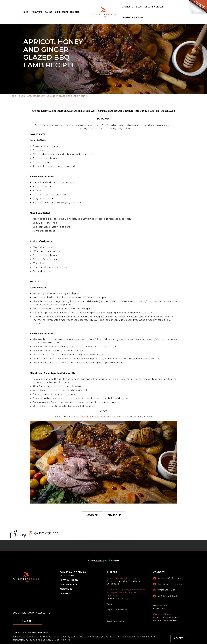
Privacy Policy (69, 580)
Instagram (86, 417)
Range (48, 12)
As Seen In (66, 589)
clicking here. (63, 640)
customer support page (118, 598)
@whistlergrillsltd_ (47, 533)
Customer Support (133, 17)
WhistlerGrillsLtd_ (166, 596)
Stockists (127, 7)
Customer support (115, 621)
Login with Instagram (104, 541)
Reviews (65, 594)
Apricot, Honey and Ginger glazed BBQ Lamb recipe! (57, 96)
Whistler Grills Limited (168, 578)
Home (25, 12)
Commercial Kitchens (67, 12)
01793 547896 (113, 584)
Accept (178, 638)
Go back (92, 515)
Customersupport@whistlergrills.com (124, 581)
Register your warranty (117, 610)
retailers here (159, 609)
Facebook (101, 417)
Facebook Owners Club (169, 584)
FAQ (109, 615)
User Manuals (69, 585)
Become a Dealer (154, 7)
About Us (37, 12)
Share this (115, 515)
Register (28, 621)
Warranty (110, 604)
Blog (139, 7)
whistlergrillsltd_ (165, 590)
